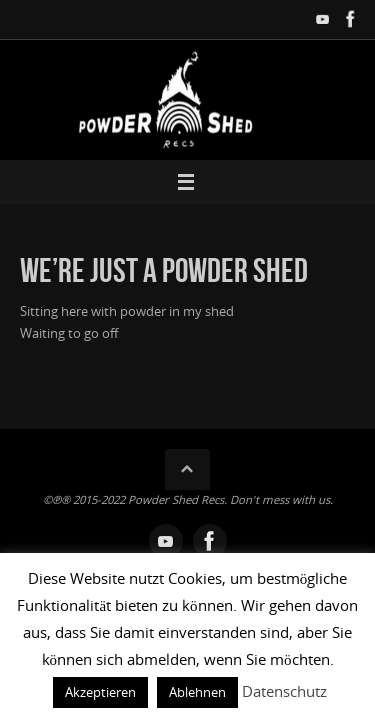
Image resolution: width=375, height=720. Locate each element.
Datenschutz (284, 691)
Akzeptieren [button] (100, 692)
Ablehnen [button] (197, 692)
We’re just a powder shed (164, 270)
